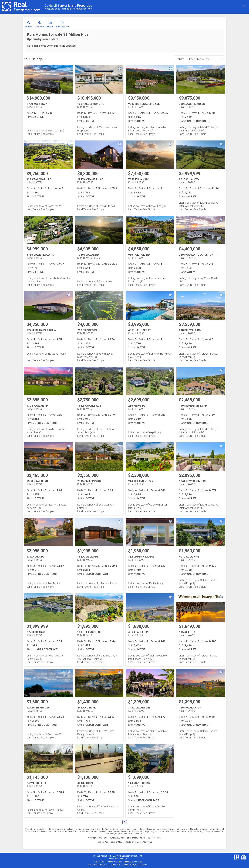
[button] (39, 25)
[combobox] (205, 59)
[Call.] (52, 9)
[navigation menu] (245, 7)
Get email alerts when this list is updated (51, 46)
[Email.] (76, 9)
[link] (29, 25)
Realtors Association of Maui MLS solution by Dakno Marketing (124, 842)
